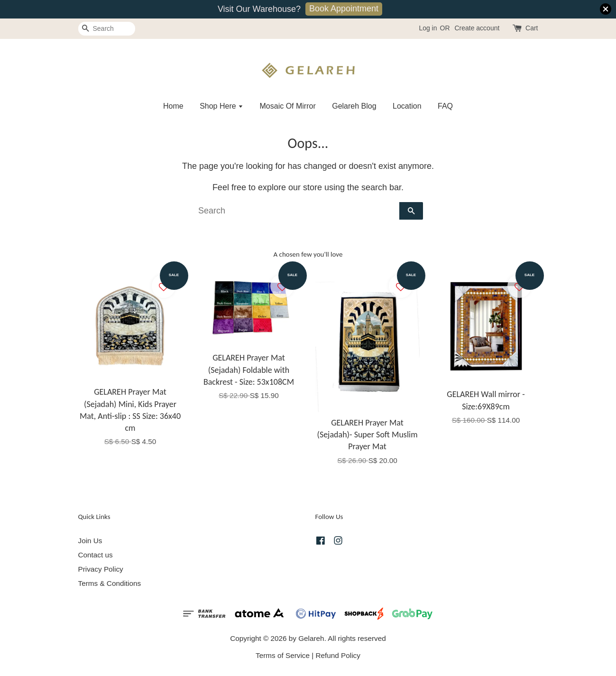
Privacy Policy (101, 569)
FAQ (445, 106)
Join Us (90, 541)
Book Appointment (344, 9)
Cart (532, 28)
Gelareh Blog (354, 106)
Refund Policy (338, 655)
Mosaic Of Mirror (288, 106)
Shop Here (221, 106)
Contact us (96, 555)
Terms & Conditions (110, 583)
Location (407, 106)
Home (173, 106)
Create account (477, 28)
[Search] (107, 29)
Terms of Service (283, 655)
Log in (428, 28)
